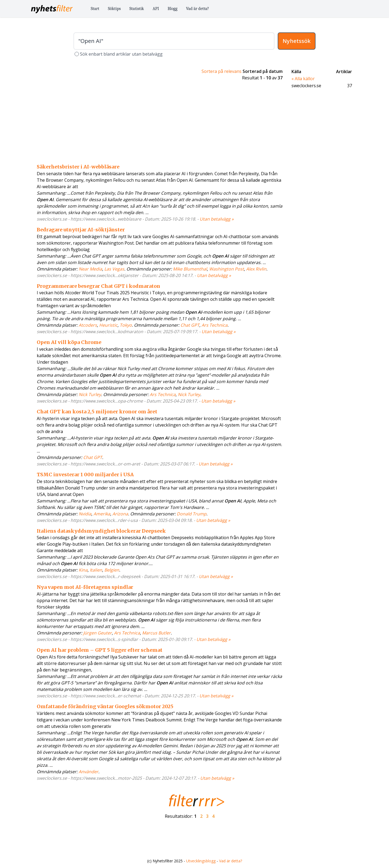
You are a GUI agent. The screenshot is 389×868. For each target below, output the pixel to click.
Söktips (115, 9)
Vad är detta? (198, 9)
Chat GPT (190, 325)
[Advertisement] (160, 123)
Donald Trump (192, 514)
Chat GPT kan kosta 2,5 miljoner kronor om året (97, 412)
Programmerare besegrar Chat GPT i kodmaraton (98, 286)
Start (95, 9)
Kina (83, 570)
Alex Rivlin (256, 269)
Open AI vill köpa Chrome (69, 342)
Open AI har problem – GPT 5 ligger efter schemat (100, 650)
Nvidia (85, 514)
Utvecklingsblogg (201, 861)
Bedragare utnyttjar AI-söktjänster (81, 230)
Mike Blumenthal (190, 269)
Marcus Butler (156, 633)
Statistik (137, 9)
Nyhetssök (297, 41)
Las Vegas (114, 269)
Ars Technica (214, 325)
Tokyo (126, 325)
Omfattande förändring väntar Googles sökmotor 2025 (105, 706)
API (156, 9)
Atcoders (88, 325)
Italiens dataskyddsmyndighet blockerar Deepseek (101, 531)
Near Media (90, 269)
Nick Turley (90, 394)
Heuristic (108, 325)
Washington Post (227, 269)
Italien (96, 570)
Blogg (173, 9)
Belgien (112, 570)
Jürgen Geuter (98, 633)
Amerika (102, 514)
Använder (88, 772)
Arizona (120, 514)
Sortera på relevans (222, 71)
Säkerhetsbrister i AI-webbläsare (78, 167)
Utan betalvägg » (217, 219)
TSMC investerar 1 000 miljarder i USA (85, 474)
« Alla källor (303, 79)
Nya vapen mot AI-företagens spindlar (85, 587)
